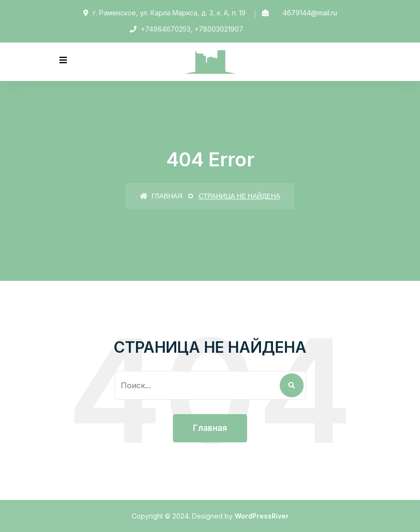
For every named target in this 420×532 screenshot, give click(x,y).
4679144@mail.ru (310, 13)
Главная (161, 196)
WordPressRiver (262, 516)
